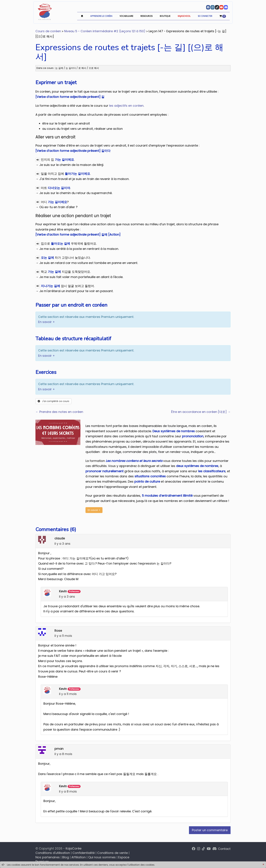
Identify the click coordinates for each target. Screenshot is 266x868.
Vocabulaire (126, 16)
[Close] (263, 865)
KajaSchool (184, 16)
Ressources (146, 16)
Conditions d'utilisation (53, 853)
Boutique (165, 16)
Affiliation (79, 857)
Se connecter (205, 16)
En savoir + (46, 322)
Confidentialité (84, 853)
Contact (224, 849)
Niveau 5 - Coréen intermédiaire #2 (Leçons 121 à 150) (105, 31)
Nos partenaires (48, 857)
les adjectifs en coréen (126, 106)
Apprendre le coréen (101, 16)
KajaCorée (74, 848)
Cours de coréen (48, 31)
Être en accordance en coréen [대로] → (201, 412)
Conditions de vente (112, 853)
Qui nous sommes (102, 857)
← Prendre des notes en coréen (59, 412)
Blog (66, 857)
